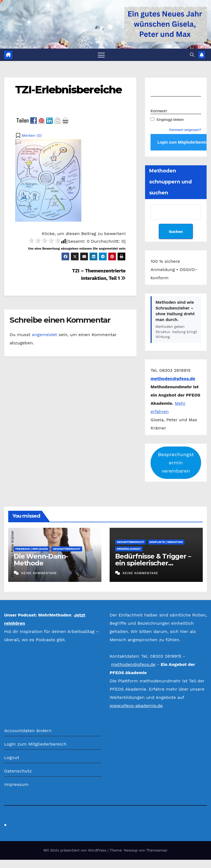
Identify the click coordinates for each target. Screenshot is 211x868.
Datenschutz (18, 771)
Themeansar (157, 850)
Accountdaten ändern (28, 731)
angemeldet (45, 335)
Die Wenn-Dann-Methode (41, 560)
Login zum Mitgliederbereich (35, 744)
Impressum (16, 784)
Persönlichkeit (129, 549)
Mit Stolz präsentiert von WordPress (76, 850)
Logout (12, 757)
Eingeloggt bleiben (167, 120)
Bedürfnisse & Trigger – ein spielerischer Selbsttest (153, 563)
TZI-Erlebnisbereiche (68, 90)
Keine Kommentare (39, 573)
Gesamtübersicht (67, 549)
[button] (192, 55)
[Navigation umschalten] (101, 55)
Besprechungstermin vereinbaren (176, 463)
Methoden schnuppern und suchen (170, 182)
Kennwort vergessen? (185, 130)
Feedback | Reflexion (32, 549)
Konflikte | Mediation (166, 542)
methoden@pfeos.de (133, 664)
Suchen (176, 231)
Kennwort (159, 111)
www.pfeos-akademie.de (136, 706)
